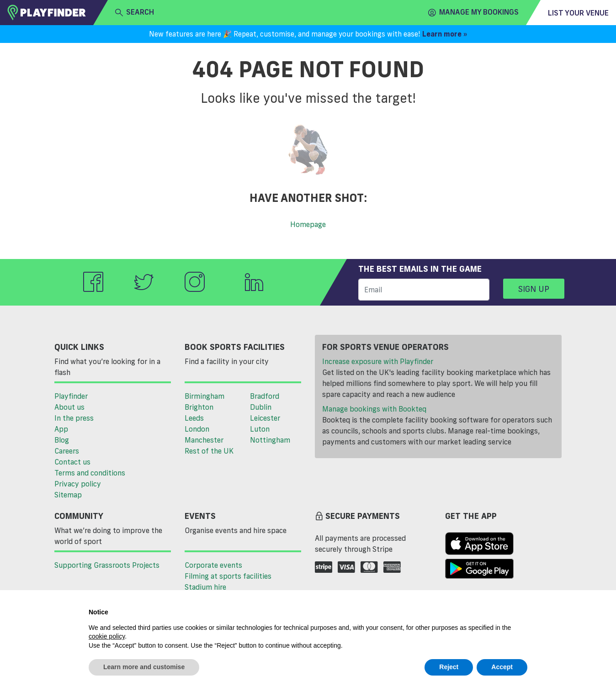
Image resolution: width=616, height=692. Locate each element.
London (197, 429)
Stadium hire (205, 587)
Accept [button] (502, 667)
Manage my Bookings (473, 12)
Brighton (199, 407)
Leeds (194, 418)
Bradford (265, 396)
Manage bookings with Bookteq (374, 409)
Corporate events (213, 565)
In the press (74, 418)
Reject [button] (449, 667)
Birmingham (204, 396)
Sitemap (68, 495)
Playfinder (71, 396)
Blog (62, 440)
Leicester (265, 418)
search (135, 12)
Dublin (261, 407)
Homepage (308, 224)
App (61, 429)
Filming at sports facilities (228, 576)
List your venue (578, 13)
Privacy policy (78, 484)
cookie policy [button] (107, 636)
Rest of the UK (209, 451)
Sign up (534, 289)
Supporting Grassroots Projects (107, 565)
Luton (260, 429)
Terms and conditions (90, 473)
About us (69, 407)
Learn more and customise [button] (144, 667)
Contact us (72, 462)
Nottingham (270, 440)
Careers (67, 451)
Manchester (204, 440)
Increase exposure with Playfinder (378, 361)
